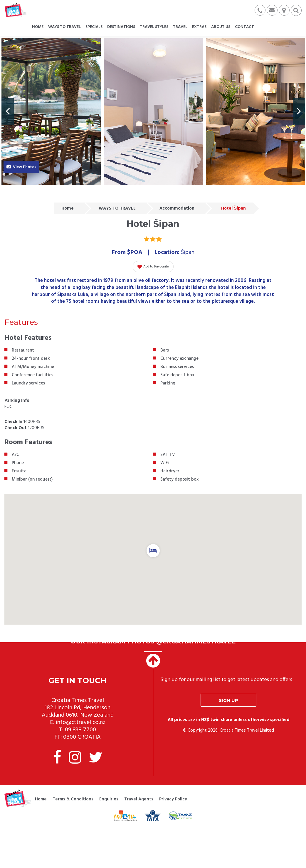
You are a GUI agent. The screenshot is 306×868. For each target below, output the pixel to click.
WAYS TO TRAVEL (117, 208)
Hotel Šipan (233, 208)
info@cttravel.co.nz (81, 723)
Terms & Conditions (73, 799)
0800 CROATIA (82, 737)
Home (68, 208)
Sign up (228, 700)
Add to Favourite (153, 267)
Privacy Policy (173, 799)
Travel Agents (139, 799)
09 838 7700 (80, 730)
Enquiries (109, 799)
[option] (51, 111)
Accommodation (177, 208)
